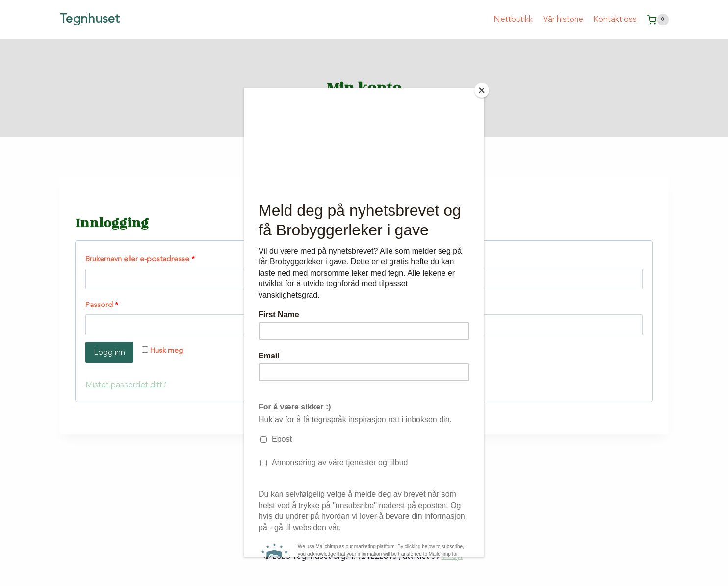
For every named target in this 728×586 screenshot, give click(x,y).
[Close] (482, 90)
